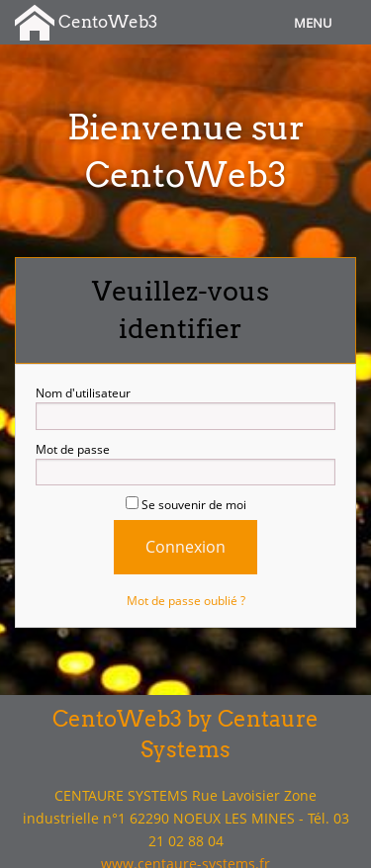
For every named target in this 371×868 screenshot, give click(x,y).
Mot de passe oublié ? (186, 601)
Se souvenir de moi (186, 505)
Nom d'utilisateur (185, 407)
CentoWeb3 (86, 23)
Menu (313, 23)
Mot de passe (185, 464)
